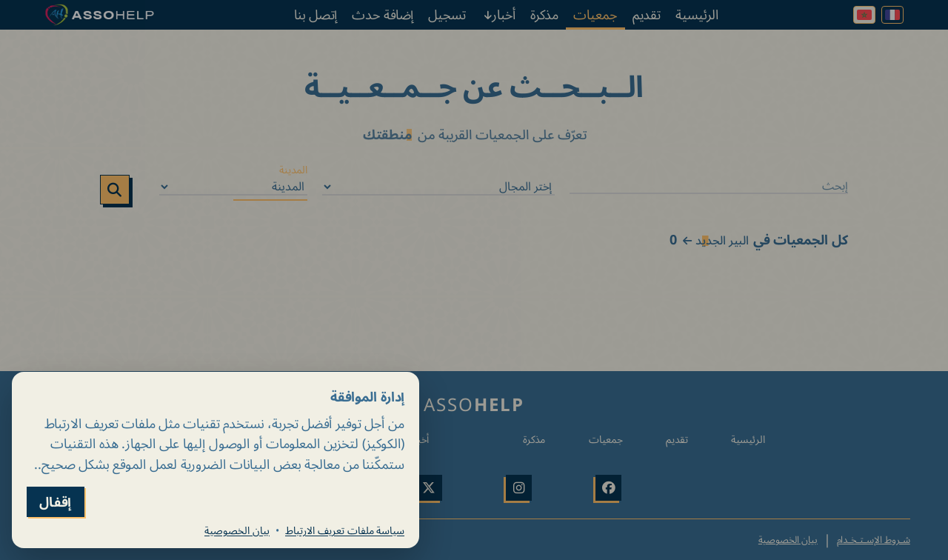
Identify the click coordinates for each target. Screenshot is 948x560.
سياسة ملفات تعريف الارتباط (345, 530)
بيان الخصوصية (237, 530)
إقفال (56, 502)
